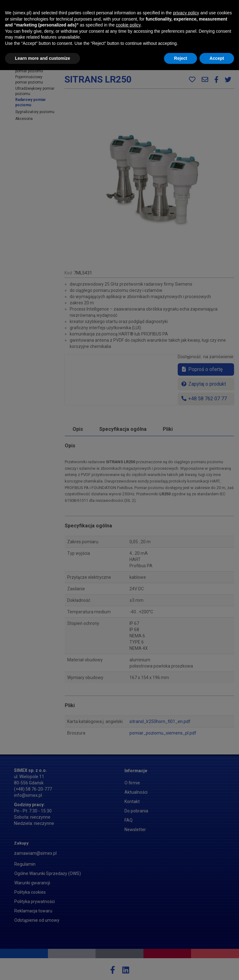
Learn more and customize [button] (42, 968)
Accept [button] (217, 968)
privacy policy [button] (186, 923)
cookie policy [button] (128, 935)
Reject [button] (180, 968)
